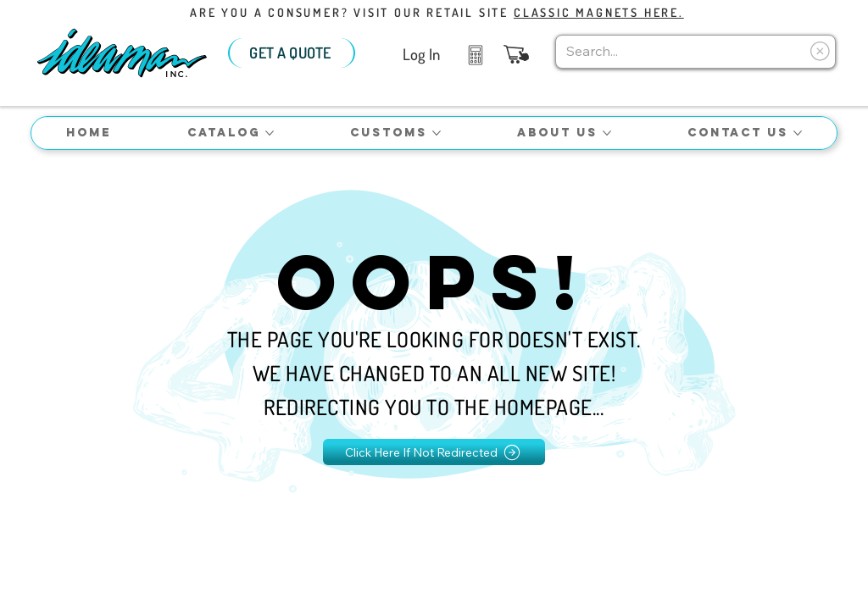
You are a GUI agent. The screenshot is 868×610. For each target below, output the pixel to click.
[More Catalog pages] (270, 133)
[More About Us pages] (607, 133)
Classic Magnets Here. (599, 12)
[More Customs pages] (437, 133)
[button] (516, 54)
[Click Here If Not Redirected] (434, 452)
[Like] (475, 54)
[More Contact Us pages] (798, 133)
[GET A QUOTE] (292, 53)
